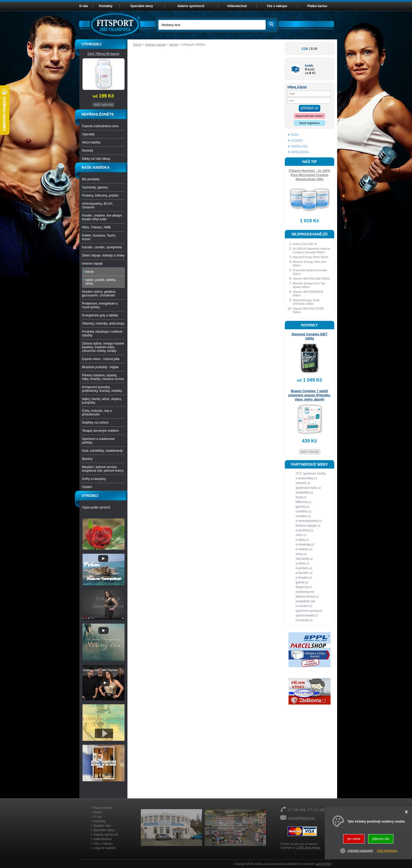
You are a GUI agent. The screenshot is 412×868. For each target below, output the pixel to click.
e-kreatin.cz (304, 578)
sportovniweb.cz (307, 615)
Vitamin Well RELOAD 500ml (311, 279)
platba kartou (300, 152)
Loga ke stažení (104, 848)
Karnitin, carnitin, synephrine (102, 247)
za (307, 73)
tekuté (174, 45)
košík (309, 66)
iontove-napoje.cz (308, 526)
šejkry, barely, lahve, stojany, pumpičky (102, 401)
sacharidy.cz (304, 559)
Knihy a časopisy (94, 479)
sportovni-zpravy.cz (309, 611)
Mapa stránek (103, 808)
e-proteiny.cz (305, 530)
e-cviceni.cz (304, 606)
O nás (84, 6)
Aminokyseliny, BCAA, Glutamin (97, 206)
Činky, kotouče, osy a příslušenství (97, 413)
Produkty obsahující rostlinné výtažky (102, 333)
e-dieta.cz (302, 563)
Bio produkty (91, 179)
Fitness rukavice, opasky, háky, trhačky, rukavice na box (103, 377)
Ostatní (87, 487)
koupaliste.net (305, 601)
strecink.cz (303, 483)
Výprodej (88, 134)
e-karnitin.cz (304, 573)
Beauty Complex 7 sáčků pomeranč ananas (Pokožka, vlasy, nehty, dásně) (309, 395)
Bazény (87, 459)
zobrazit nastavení (360, 851)
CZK (305, 49)
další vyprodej (103, 105)
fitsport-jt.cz (304, 587)
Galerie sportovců (191, 6)
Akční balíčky (91, 142)
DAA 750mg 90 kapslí (103, 54)
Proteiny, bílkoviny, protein (100, 196)
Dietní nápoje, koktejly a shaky (103, 255)
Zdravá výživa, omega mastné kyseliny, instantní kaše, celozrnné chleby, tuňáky (103, 347)
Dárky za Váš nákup (96, 159)
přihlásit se (310, 108)
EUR (314, 49)
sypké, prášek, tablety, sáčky (101, 282)
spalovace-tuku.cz (308, 488)
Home (137, 45)
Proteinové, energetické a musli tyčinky (100, 305)
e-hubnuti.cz (304, 620)
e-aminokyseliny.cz (309, 521)
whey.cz (301, 554)
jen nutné (354, 839)
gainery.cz (303, 507)
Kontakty (106, 6)
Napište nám (102, 826)
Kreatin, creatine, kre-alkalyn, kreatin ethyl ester (102, 217)
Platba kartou (317, 6)
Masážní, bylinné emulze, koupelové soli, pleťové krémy (103, 469)
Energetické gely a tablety (100, 315)
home (295, 134)
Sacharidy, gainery (95, 187)
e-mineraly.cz (305, 545)
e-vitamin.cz (304, 549)
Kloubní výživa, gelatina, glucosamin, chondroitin (99, 294)
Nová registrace (309, 123)
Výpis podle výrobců (96, 507)
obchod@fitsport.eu (301, 818)
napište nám (299, 146)
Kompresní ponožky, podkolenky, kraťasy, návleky (102, 389)
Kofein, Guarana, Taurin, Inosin (99, 237)
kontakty (297, 140)
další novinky (309, 452)
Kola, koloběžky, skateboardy (102, 451)
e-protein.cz (304, 568)
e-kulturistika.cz (307, 478)
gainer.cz (302, 582)
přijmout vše (381, 839)
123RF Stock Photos (308, 848)
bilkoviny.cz (303, 502)
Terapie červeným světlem (100, 431)
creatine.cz (303, 516)
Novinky (88, 151)
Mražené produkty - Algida (100, 367)
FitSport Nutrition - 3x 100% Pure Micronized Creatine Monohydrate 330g (309, 175)
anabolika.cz (304, 492)
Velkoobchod (237, 6)
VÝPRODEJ (91, 44)
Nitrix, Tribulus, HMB (96, 227)
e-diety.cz (302, 540)
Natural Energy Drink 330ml (310, 257)
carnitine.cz (304, 511)
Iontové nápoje (155, 45)
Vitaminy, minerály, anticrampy (103, 323)
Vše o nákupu (277, 6)
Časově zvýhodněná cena (100, 126)
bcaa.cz (301, 497)
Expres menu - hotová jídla (101, 359)
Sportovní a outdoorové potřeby (98, 441)
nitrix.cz (301, 535)
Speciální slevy (142, 6)
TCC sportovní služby (311, 474)
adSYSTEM (323, 864)
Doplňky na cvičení (95, 423)
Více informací (387, 851)
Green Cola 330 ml (305, 244)
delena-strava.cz (307, 597)
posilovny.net (305, 592)
